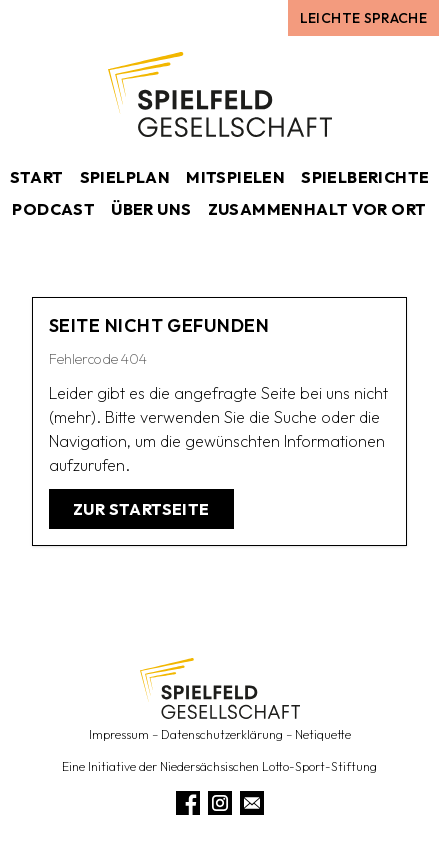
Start (37, 177)
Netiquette (323, 734)
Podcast (53, 209)
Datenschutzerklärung (222, 734)
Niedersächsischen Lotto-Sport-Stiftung (268, 766)
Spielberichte (365, 177)
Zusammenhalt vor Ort (317, 209)
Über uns (151, 209)
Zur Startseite (141, 509)
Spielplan (125, 177)
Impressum (119, 734)
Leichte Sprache (363, 18)
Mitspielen (235, 177)
